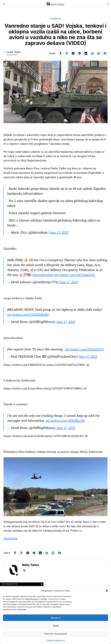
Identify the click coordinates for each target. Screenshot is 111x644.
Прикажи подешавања (55, 634)
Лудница (56, 19)
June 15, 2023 (59, 232)
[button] (107, 591)
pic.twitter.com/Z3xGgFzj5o (85, 349)
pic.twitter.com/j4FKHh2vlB (65, 421)
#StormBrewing (43, 275)
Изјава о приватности (56, 640)
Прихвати (56, 618)
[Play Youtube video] (55, 487)
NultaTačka (11, 538)
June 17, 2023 (69, 282)
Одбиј (56, 626)
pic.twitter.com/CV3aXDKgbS (28, 314)
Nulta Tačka (14, 52)
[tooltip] (60, 53)
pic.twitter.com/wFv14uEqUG (75, 275)
